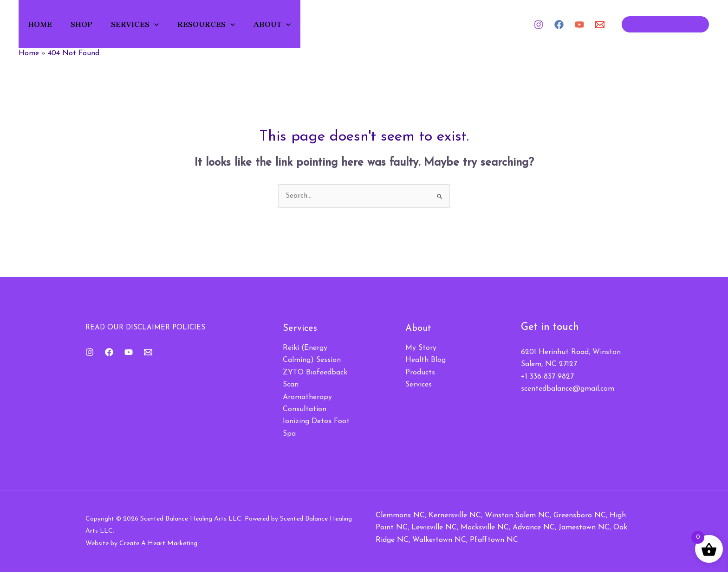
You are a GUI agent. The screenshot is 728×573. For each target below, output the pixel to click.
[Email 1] (600, 25)
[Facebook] (559, 25)
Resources (221, 24)
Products (420, 373)
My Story (421, 348)
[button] (165, 24)
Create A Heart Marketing (158, 544)
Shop (89, 24)
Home (45, 24)
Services (146, 24)
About (290, 24)
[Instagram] (539, 25)
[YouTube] (579, 25)
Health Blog (426, 361)
